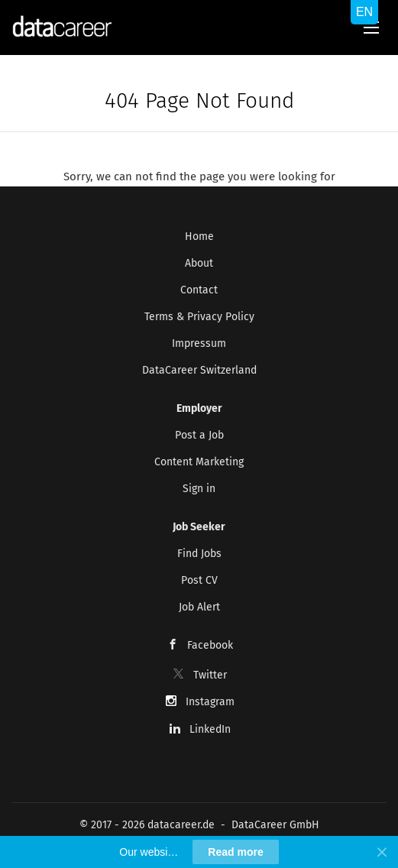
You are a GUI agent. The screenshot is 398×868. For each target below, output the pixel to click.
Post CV (199, 580)
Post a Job (199, 435)
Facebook (210, 645)
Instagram (210, 702)
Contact (199, 290)
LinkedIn (210, 729)
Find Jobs (199, 554)
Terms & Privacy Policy (199, 317)
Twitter (210, 675)
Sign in (199, 489)
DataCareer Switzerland (199, 370)
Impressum (199, 343)
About (199, 263)
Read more (235, 852)
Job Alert (199, 607)
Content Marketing (199, 462)
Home (199, 236)
